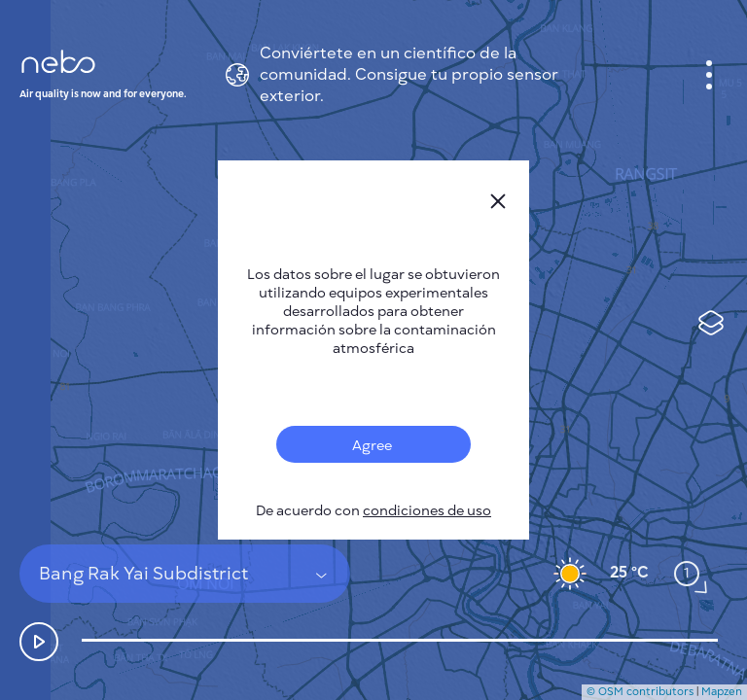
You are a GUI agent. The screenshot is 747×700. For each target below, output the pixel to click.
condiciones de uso (427, 511)
